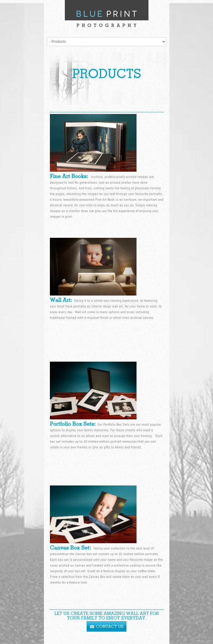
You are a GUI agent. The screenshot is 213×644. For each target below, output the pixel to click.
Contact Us (110, 627)
